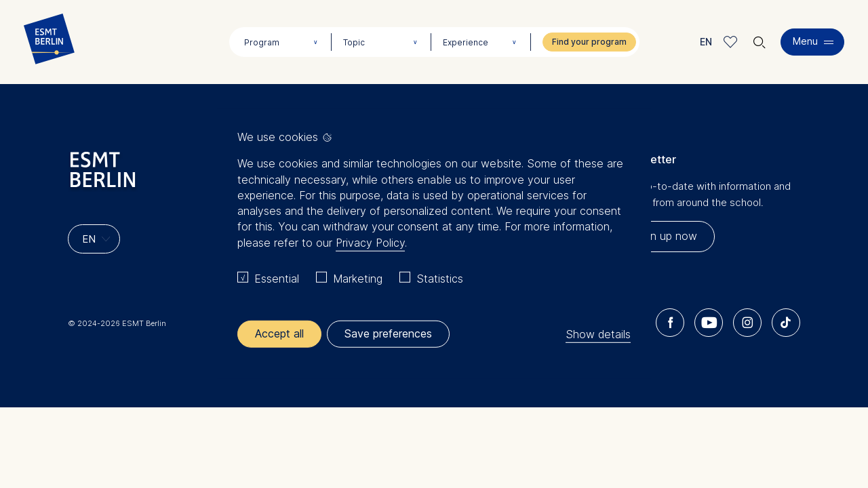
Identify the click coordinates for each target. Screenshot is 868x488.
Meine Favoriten (731, 42)
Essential (277, 279)
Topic (354, 42)
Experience (466, 42)
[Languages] (94, 239)
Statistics (440, 279)
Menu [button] (805, 41)
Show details (598, 333)
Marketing (358, 279)
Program (262, 42)
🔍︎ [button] (759, 39)
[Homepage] (49, 42)
